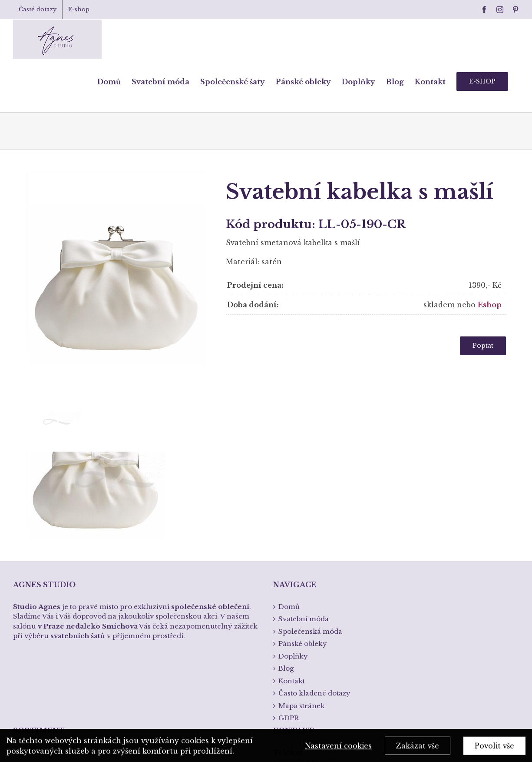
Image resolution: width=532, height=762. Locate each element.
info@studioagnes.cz (308, 659)
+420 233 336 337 (303, 633)
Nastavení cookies (338, 748)
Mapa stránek (302, 576)
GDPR (289, 588)
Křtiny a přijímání (48, 672)
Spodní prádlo (43, 660)
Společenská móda (50, 635)
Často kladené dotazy (314, 564)
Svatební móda (43, 623)
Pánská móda (41, 647)
